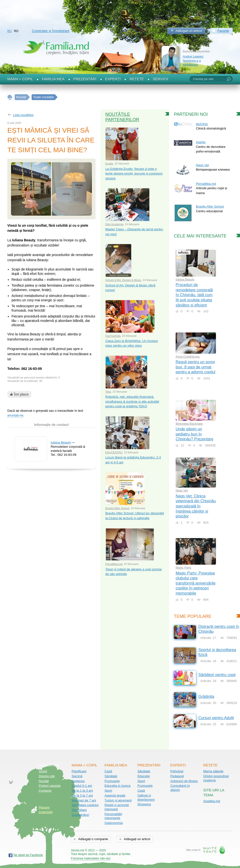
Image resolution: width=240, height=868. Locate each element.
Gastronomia (114, 823)
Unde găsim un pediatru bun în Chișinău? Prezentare (194, 434)
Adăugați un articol (189, 31)
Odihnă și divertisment (146, 798)
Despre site (47, 776)
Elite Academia (114, 224)
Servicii (161, 79)
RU (9, 31)
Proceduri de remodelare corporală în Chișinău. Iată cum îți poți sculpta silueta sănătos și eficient (194, 295)
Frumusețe (112, 781)
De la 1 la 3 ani (82, 791)
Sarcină (77, 776)
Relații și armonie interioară (117, 807)
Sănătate (111, 776)
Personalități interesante (113, 816)
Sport (108, 791)
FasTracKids (113, 336)
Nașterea (78, 781)
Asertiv (201, 142)
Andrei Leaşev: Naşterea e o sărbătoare (193, 60)
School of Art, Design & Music (123, 280)
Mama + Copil (20, 79)
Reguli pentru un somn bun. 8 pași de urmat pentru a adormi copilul (195, 367)
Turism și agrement (118, 800)
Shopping (144, 804)
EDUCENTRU (114, 452)
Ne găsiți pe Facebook (28, 855)
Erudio (109, 164)
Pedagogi (177, 776)
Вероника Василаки (189, 424)
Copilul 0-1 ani (82, 786)
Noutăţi (44, 781)
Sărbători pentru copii (217, 675)
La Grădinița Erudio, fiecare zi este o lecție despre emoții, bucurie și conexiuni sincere (134, 174)
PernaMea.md (114, 564)
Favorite (223, 31)
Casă (108, 771)
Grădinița (206, 697)
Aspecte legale (115, 795)
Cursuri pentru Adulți (216, 718)
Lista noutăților (23, 115)
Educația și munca (118, 786)
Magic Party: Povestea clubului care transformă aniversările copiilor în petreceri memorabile (196, 583)
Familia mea (53, 79)
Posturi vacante (50, 786)
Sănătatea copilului (85, 805)
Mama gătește (213, 771)
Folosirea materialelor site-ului (91, 858)
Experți (113, 79)
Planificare (79, 771)
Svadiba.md (212, 801)
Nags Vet (202, 165)
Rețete (137, 79)
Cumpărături (80, 815)
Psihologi (177, 771)
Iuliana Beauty (61, 442)
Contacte (45, 791)
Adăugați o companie (93, 839)
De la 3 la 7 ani (82, 795)
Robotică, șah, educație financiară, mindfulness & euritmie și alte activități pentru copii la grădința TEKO (132, 401)
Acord (43, 771)
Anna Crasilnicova (187, 357)
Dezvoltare (79, 810)
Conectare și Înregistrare (51, 31)
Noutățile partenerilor (122, 117)
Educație (144, 776)
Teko (108, 392)
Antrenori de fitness (184, 781)
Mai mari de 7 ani (84, 800)
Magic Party (183, 568)
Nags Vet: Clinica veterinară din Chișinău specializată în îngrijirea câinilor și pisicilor (196, 506)
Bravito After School (117, 508)
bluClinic (202, 124)
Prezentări (85, 79)
